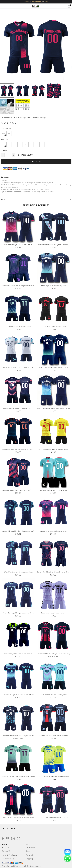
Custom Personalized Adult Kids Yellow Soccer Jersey (54, 449)
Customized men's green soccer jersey (54, 695)
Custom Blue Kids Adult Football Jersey (54, 490)
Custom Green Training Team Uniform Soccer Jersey (54, 777)
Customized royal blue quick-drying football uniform (18, 736)
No (4, 134)
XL (36, 145)
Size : (4, 139)
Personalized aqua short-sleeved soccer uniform (18, 777)
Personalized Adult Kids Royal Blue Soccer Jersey (54, 654)
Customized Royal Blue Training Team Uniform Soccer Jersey (18, 490)
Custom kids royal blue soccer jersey (18, 327)
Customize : (6, 128)
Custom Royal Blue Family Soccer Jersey (54, 531)
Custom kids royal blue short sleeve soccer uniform (18, 531)
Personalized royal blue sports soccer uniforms (18, 613)
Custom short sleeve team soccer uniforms (54, 817)
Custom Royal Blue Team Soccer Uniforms (54, 736)
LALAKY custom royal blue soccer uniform (18, 572)
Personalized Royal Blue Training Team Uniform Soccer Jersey (18, 286)
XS (14, 145)
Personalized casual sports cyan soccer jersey (54, 245)
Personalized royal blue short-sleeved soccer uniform (18, 449)
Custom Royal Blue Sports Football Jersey (54, 368)
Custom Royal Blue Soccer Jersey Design (54, 286)
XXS (9, 145)
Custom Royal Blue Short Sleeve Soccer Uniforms (54, 572)
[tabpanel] (36, 46)
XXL (42, 145)
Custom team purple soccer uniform (54, 613)
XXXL (48, 145)
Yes (9, 134)
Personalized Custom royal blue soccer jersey (18, 817)
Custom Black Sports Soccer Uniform (54, 327)
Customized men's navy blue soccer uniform (18, 408)
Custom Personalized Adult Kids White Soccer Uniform (18, 368)
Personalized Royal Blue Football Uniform (18, 245)
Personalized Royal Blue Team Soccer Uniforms (18, 695)
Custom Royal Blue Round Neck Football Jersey (54, 408)
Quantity (4, 150)
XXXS (4, 145)
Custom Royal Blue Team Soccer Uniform (18, 654)
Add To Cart (36, 161)
